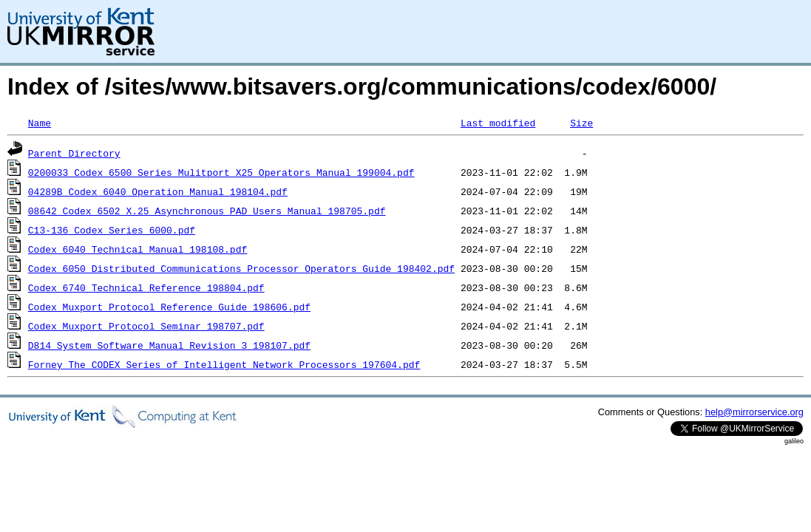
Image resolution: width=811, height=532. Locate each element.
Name (40, 123)
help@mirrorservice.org (754, 412)
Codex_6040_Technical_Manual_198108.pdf (138, 249)
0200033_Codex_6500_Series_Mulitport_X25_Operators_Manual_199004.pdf (221, 172)
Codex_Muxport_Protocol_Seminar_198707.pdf (146, 326)
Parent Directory (74, 153)
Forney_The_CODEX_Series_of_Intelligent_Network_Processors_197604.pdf (224, 364)
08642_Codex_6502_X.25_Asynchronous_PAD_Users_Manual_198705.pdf (207, 211)
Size (581, 123)
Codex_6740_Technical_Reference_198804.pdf (146, 287)
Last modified (498, 123)
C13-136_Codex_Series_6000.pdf (112, 230)
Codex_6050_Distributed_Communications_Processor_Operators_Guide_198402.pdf (241, 268)
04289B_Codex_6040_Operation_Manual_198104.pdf (158, 191)
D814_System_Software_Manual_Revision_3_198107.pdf (169, 345)
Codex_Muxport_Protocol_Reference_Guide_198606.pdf (169, 307)
